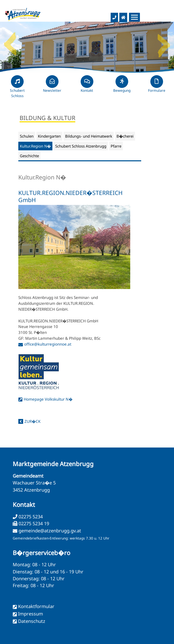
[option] (87, 47)
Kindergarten (49, 136)
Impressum (31, 614)
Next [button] (164, 42)
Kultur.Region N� (35, 146)
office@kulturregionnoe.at (48, 344)
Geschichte (29, 156)
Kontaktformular (36, 606)
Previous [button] (10, 42)
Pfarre (116, 146)
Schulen (27, 136)
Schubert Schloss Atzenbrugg (81, 146)
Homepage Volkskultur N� (48, 399)
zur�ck (32, 421)
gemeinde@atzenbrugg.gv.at (50, 531)
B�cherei (125, 136)
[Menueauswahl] (134, 17)
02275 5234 (30, 517)
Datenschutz (32, 621)
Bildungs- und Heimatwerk (89, 136)
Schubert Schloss (17, 89)
